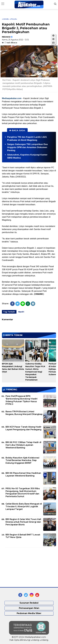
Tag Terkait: (9, 312)
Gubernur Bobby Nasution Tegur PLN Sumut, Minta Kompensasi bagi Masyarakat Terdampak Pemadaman (35, 372)
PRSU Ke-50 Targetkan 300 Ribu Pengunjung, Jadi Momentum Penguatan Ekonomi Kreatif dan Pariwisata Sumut (23, 492)
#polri (21, 312)
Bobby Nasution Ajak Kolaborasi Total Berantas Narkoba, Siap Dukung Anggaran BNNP (22, 460)
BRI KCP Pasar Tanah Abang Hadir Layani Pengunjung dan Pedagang (23, 428)
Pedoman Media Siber (29, 613)
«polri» (13, 19)
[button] (53, 43)
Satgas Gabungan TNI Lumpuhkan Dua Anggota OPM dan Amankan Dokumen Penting (27, 147)
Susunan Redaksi (29, 603)
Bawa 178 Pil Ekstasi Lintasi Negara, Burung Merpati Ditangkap (24, 413)
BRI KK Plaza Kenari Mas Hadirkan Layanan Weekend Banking (23, 474)
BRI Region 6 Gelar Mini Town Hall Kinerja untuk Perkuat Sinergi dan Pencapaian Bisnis (23, 522)
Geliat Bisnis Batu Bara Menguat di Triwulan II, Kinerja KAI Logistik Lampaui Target (24, 506)
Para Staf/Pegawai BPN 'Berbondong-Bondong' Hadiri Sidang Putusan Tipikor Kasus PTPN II (21, 400)
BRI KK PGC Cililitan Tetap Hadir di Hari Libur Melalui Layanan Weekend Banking (23, 445)
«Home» (6, 19)
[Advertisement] (21, 567)
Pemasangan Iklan (29, 608)
